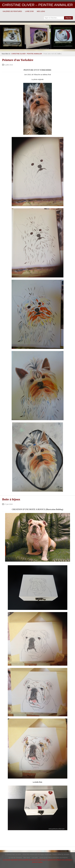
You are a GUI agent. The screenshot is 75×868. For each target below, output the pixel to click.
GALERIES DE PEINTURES (12, 11)
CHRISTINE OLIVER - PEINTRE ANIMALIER (27, 54)
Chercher (68, 18)
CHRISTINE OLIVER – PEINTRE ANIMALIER (37, 5)
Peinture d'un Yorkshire (18, 60)
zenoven (67, 854)
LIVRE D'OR (29, 11)
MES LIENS (41, 11)
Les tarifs (35, 858)
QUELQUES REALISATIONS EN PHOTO (54, 858)
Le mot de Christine (15, 858)
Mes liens (27, 858)
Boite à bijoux (11, 499)
